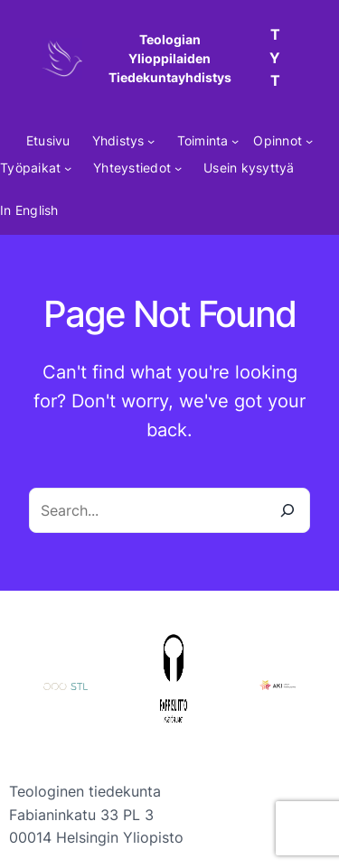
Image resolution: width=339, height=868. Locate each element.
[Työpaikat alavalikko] (68, 168)
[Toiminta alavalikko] (235, 141)
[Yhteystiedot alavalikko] (178, 168)
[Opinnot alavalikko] (309, 141)
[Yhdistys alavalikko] (151, 141)
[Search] (287, 510)
